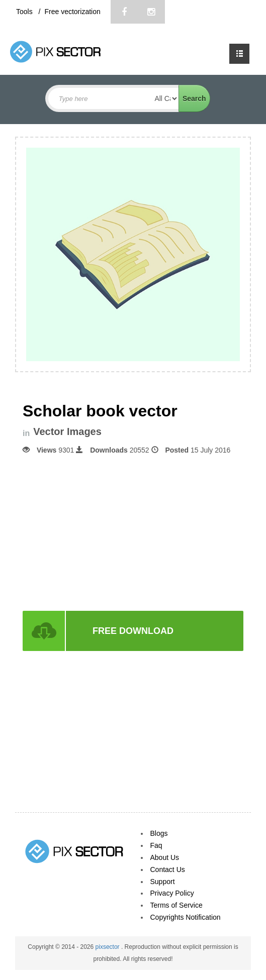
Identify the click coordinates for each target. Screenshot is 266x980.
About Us (165, 857)
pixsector (108, 947)
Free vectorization (72, 12)
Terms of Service (176, 905)
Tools (25, 12)
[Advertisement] (133, 532)
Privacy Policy (172, 893)
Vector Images (67, 432)
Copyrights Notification (186, 917)
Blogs (159, 833)
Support (163, 882)
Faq (156, 845)
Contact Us (168, 869)
